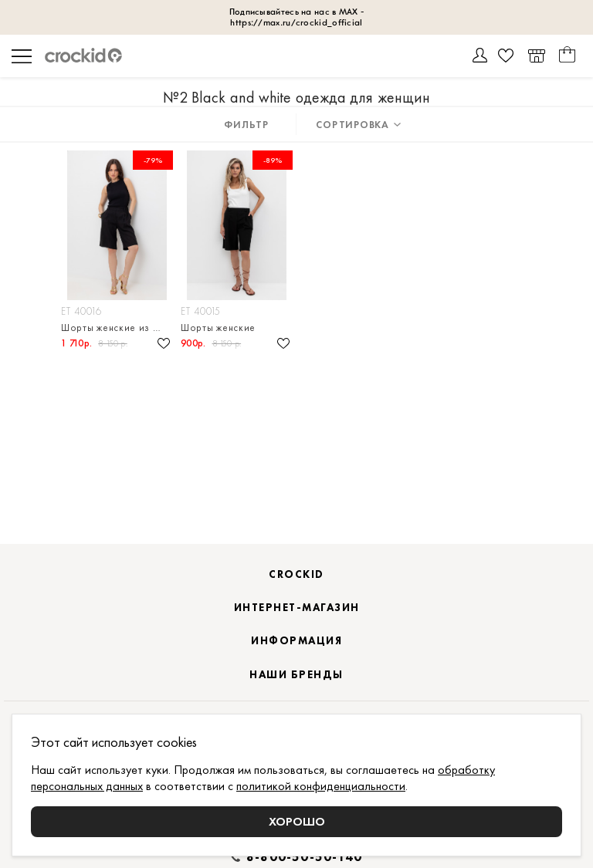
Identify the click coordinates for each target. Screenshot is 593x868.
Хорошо (297, 821)
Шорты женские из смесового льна (117, 328)
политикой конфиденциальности (321, 786)
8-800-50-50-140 (304, 857)
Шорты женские (218, 328)
